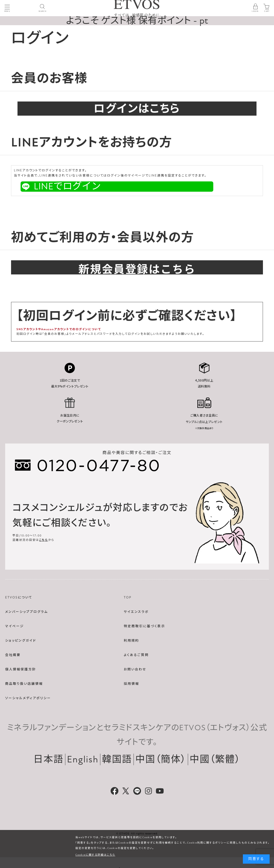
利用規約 (131, 641)
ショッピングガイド (21, 641)
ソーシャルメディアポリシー (28, 698)
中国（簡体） (161, 759)
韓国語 (117, 759)
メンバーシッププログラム (26, 612)
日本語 (48, 759)
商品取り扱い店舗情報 (24, 684)
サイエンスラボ (136, 612)
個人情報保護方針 (21, 669)
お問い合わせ (135, 669)
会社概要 (13, 655)
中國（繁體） (215, 759)
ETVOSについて (19, 597)
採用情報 (131, 684)
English (83, 759)
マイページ (15, 626)
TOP (128, 597)
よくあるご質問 (136, 655)
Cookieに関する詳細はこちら (95, 855)
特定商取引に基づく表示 (144, 626)
